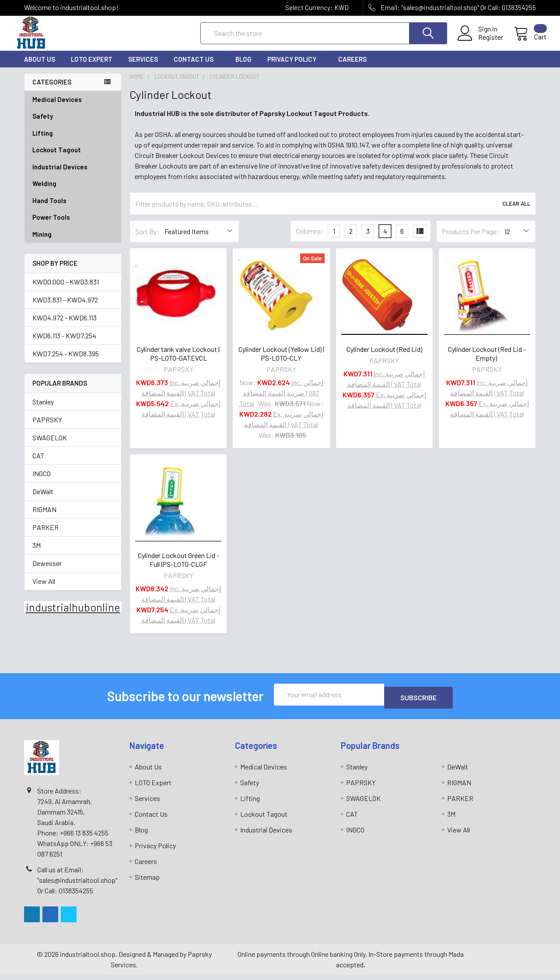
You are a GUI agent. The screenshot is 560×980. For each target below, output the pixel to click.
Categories (52, 90)
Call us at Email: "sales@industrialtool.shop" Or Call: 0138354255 (77, 885)
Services (143, 67)
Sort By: (147, 239)
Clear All (516, 211)
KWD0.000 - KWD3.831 (66, 290)
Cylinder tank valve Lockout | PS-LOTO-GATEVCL (178, 361)
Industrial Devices (73, 175)
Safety (73, 124)
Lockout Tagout (73, 158)
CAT (38, 463)
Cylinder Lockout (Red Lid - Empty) (487, 361)
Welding (73, 191)
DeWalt (43, 499)
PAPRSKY (47, 427)
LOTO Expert (92, 67)
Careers (352, 67)
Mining (42, 242)
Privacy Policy (295, 67)
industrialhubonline (73, 615)
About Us (40, 67)
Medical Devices (57, 107)
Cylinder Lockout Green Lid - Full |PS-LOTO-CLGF (178, 567)
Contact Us (197, 67)
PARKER (45, 535)
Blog (243, 67)
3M (37, 553)
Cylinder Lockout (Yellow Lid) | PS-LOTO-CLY (281, 361)
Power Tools (73, 225)
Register (480, 42)
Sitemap (147, 882)
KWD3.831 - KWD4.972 (65, 307)
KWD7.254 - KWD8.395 (66, 361)
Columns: (310, 239)
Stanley (43, 409)
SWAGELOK (50, 445)
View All (44, 589)
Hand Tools (73, 209)
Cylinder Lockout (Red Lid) (384, 357)
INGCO (42, 481)
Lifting (73, 141)
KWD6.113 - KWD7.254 (64, 343)
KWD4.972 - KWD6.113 (65, 325)
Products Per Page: (471, 239)
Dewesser (47, 571)
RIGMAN (44, 517)
